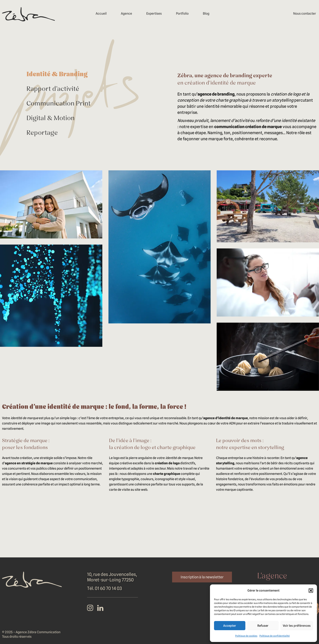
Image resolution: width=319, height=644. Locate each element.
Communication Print (58, 104)
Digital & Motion (51, 119)
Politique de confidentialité (275, 636)
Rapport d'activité (53, 89)
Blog (206, 14)
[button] (311, 591)
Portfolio (182, 14)
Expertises (154, 14)
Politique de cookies (246, 636)
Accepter (230, 626)
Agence (126, 14)
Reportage (42, 133)
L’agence (272, 576)
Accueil (101, 14)
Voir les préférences (297, 626)
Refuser (263, 626)
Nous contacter (305, 14)
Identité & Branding (57, 75)
